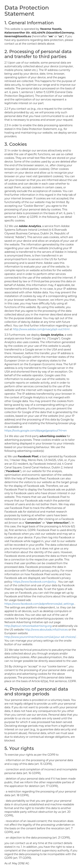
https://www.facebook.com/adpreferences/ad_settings (40, 604)
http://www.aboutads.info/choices (47, 630)
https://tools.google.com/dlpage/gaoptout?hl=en (36, 431)
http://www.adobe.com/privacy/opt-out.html (41, 329)
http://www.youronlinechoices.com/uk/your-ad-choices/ (41, 637)
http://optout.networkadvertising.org (28, 626)
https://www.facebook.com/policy (35, 582)
